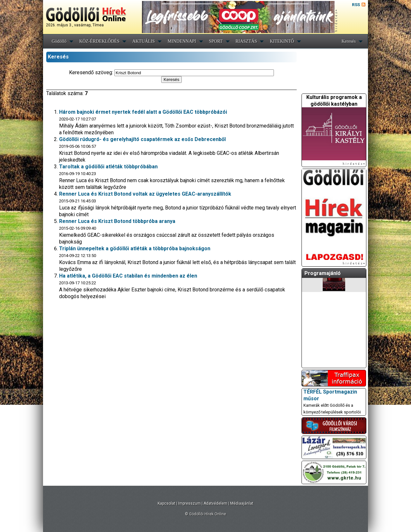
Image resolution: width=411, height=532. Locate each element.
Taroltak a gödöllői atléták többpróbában (108, 167)
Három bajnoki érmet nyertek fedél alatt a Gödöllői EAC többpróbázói (143, 112)
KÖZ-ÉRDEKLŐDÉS (99, 41)
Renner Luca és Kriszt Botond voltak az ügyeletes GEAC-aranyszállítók (145, 194)
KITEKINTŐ (282, 41)
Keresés (349, 41)
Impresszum (189, 503)
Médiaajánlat (242, 503)
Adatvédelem (215, 503)
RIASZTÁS (246, 41)
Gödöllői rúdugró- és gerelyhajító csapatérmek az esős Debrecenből (142, 139)
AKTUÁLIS (144, 41)
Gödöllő (59, 41)
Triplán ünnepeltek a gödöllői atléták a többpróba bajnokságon (135, 248)
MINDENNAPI (182, 41)
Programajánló (323, 273)
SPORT (216, 41)
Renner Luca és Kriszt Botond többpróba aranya (117, 221)
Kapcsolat (166, 503)
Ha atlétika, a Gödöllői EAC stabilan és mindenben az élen (128, 276)
